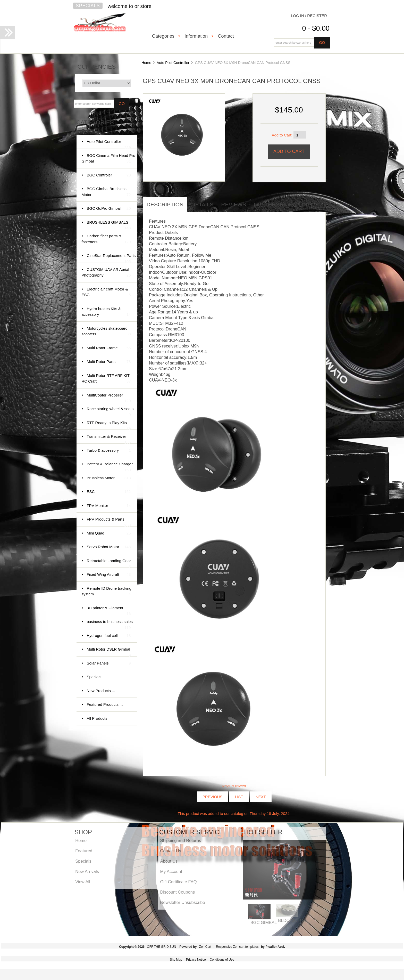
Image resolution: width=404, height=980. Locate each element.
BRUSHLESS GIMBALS (109, 225)
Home (146, 63)
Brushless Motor (109, 478)
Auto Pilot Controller (173, 63)
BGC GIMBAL (264, 922)
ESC (109, 492)
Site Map (176, 960)
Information (196, 36)
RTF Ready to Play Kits (109, 425)
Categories (163, 36)
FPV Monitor (109, 506)
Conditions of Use (222, 960)
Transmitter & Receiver (109, 439)
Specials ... (96, 677)
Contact (226, 36)
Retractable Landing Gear (109, 563)
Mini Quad (109, 533)
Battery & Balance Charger (110, 467)
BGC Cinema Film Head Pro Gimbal (108, 159)
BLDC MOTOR (292, 920)
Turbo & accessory (109, 451)
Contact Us (171, 851)
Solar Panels (109, 663)
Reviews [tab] (234, 204)
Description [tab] (165, 204)
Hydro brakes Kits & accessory (106, 312)
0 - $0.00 (316, 28)
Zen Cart (205, 947)
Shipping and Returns (180, 840)
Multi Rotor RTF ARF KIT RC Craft (106, 379)
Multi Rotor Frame (109, 348)
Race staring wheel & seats (110, 411)
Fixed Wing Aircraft (109, 575)
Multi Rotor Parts (109, 362)
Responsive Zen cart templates (237, 947)
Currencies (97, 67)
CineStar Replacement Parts (111, 258)
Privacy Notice (196, 960)
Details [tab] (202, 204)
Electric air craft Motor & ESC (106, 292)
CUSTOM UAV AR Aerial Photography (106, 273)
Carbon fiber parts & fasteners (106, 239)
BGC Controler (109, 175)
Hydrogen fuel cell (109, 636)
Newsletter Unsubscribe (182, 902)
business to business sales (110, 624)
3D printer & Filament (109, 610)
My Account (171, 871)
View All (83, 882)
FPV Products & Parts (109, 522)
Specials (88, 6)
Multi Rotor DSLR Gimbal (109, 652)
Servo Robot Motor (109, 547)
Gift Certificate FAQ (178, 882)
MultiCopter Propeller (109, 398)
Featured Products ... (105, 704)
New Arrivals (87, 871)
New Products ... (101, 691)
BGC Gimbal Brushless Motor (106, 192)
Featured (84, 851)
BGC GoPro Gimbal (109, 209)
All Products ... (99, 718)
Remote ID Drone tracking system (107, 592)
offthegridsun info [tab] (284, 204)
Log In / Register (309, 16)
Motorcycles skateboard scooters (106, 332)
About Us (169, 861)
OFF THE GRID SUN (161, 947)
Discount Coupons (177, 892)
